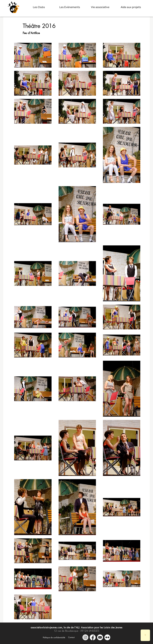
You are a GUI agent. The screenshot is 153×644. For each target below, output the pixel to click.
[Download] (145, 635)
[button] (39, 7)
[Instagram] (85, 637)
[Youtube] (100, 637)
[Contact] (71, 637)
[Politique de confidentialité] (54, 637)
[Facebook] (93, 637)
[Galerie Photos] (107, 637)
